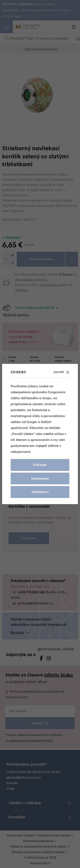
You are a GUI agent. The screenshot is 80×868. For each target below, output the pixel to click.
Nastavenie (40, 479)
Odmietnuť (40, 492)
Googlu (32, 422)
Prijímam (40, 465)
